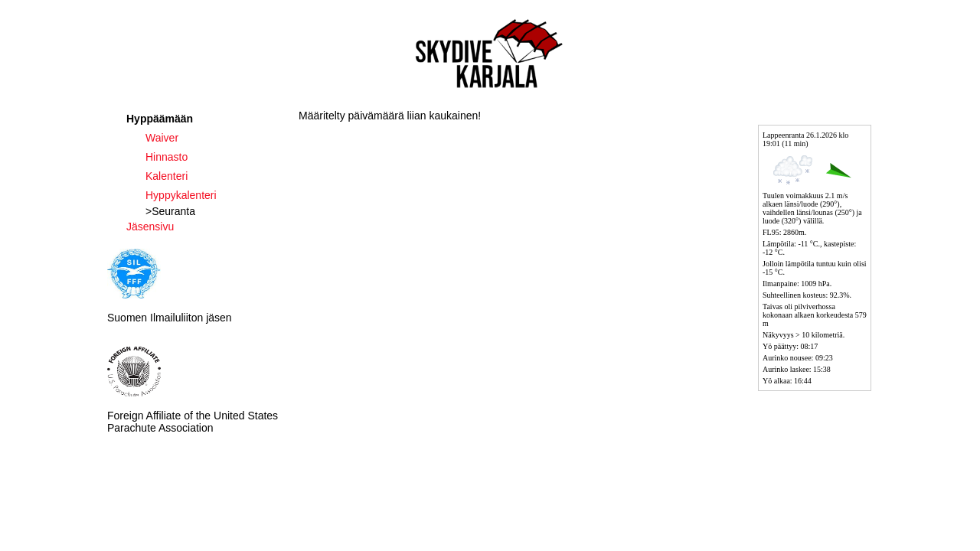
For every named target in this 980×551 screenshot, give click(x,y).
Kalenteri (167, 176)
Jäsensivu (150, 227)
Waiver (162, 138)
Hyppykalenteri (181, 195)
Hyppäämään (160, 119)
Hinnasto (167, 157)
